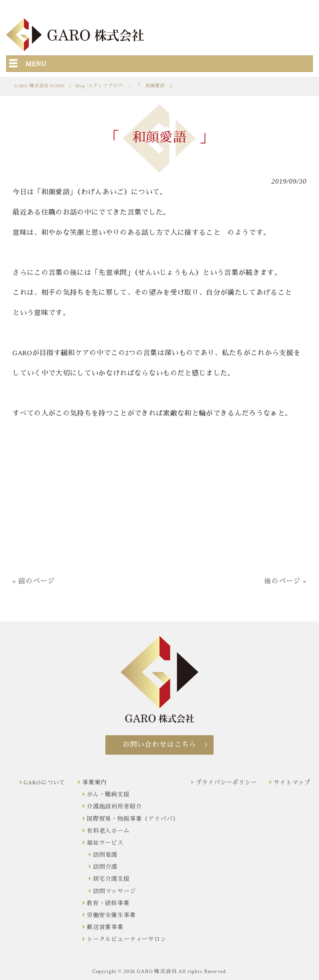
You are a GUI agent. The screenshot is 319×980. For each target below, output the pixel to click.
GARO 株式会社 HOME (40, 86)
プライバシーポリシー (226, 783)
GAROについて (44, 783)
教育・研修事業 (108, 904)
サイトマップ (292, 783)
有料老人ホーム (108, 831)
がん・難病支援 (108, 795)
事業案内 (94, 783)
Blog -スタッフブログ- (100, 86)
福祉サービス (105, 843)
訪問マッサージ (114, 892)
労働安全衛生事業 (111, 915)
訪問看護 (105, 855)
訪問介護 (105, 867)
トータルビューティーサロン (127, 939)
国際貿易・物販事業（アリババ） (133, 819)
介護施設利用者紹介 (114, 807)
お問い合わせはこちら (159, 745)
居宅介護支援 (111, 879)
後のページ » (285, 581)
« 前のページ (34, 581)
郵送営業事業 (105, 927)
